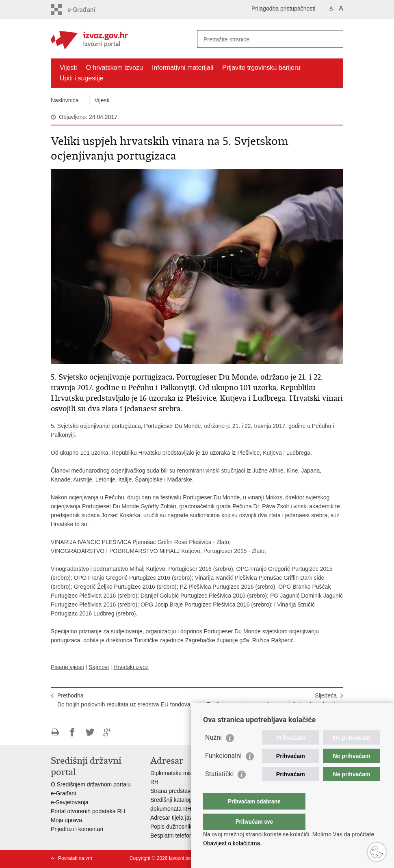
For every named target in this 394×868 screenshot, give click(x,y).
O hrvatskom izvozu (114, 68)
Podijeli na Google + (107, 732)
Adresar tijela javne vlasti (182, 818)
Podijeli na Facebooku (73, 732)
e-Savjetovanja (70, 802)
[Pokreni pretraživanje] (334, 39)
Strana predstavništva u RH (185, 791)
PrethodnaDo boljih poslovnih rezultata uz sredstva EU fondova (124, 700)
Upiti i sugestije (82, 78)
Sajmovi (99, 667)
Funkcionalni (223, 772)
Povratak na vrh (75, 858)
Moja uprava (66, 820)
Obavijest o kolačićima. (232, 843)
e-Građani (63, 793)
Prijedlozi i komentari (77, 829)
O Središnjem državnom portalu (91, 784)
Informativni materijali (183, 68)
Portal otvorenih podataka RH (88, 811)
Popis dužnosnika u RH (180, 827)
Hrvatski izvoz (131, 667)
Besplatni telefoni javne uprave (189, 836)
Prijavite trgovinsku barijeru (261, 68)
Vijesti (68, 68)
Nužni (213, 754)
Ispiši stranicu (55, 732)
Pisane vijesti (67, 667)
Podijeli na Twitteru (90, 732)
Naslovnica (65, 100)
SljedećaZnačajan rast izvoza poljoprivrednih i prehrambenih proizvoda (272, 704)
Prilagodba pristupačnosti (283, 9)
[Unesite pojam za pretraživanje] (261, 39)
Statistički (219, 790)
